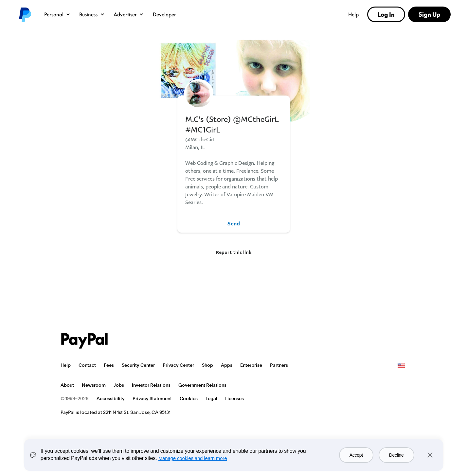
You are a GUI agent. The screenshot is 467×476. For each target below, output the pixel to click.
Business (92, 14)
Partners (279, 365)
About (67, 385)
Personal (57, 14)
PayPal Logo (84, 341)
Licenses (234, 398)
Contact (87, 365)
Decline (396, 455)
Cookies (189, 398)
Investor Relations (151, 385)
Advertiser (129, 14)
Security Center (138, 365)
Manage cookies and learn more (193, 458)
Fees (109, 365)
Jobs (119, 385)
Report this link (234, 252)
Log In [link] (386, 14)
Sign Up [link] (429, 14)
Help (353, 14)
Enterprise (251, 365)
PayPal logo (25, 14)
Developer (164, 14)
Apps (227, 365)
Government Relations (202, 385)
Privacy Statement (152, 398)
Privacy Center (178, 365)
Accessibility (111, 398)
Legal (211, 398)
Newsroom (94, 385)
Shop (207, 365)
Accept (356, 455)
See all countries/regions (401, 365)
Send (234, 223)
